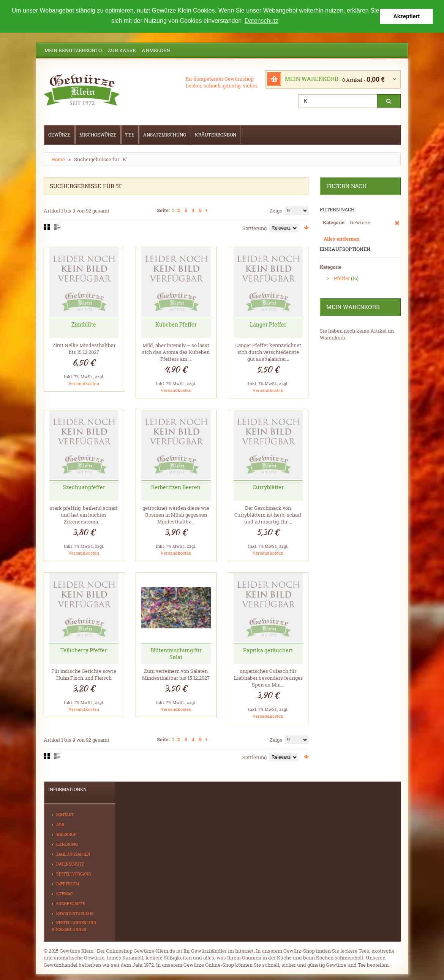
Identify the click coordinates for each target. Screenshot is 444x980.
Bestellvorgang (74, 874)
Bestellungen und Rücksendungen (74, 926)
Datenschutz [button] (262, 21)
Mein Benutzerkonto (73, 50)
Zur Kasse (122, 50)
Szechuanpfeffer (84, 487)
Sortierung (254, 228)
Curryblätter (268, 487)
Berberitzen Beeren (176, 487)
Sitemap (64, 894)
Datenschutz (70, 864)
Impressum (68, 884)
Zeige (276, 210)
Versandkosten (84, 383)
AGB (60, 824)
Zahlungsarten (73, 854)
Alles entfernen (341, 238)
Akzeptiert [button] (406, 16)
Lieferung (67, 844)
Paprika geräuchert (268, 650)
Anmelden (156, 50)
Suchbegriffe (71, 903)
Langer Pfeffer (268, 324)
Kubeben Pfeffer (176, 324)
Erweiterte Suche (75, 913)
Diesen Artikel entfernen (397, 226)
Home (58, 159)
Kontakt (65, 814)
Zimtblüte (84, 324)
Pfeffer (342, 278)
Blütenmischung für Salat (176, 653)
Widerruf (66, 834)
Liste (57, 227)
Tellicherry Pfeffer (84, 650)
